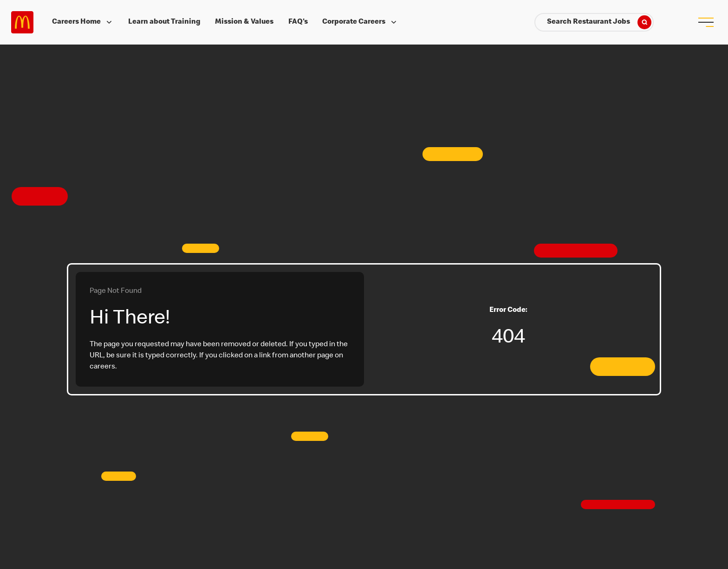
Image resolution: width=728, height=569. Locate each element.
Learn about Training (164, 22)
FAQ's (298, 22)
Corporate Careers (360, 22)
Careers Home (83, 22)
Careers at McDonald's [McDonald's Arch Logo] (22, 22)
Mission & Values (244, 22)
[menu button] (706, 22)
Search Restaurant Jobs (599, 22)
